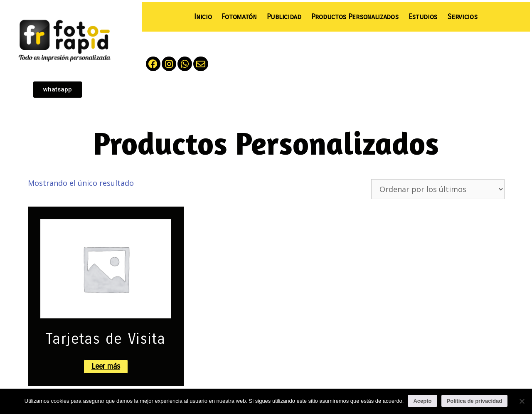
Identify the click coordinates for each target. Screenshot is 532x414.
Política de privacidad (475, 401)
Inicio (203, 17)
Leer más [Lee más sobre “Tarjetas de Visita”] (106, 366)
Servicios (462, 17)
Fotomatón (239, 17)
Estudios (423, 17)
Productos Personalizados (355, 17)
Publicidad (284, 17)
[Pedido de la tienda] (438, 189)
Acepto (422, 401)
